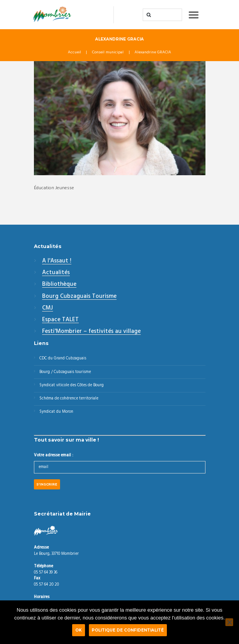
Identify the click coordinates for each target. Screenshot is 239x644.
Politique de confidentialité (128, 630)
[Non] (229, 622)
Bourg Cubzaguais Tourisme (79, 297)
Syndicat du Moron (56, 412)
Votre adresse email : (54, 455)
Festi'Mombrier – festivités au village (91, 332)
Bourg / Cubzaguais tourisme (65, 372)
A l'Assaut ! (57, 261)
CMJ (48, 308)
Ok (79, 630)
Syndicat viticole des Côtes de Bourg (72, 385)
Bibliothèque (59, 285)
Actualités (56, 273)
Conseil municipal (108, 53)
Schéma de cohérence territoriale (69, 399)
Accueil (74, 53)
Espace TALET (60, 320)
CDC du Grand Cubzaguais (63, 358)
